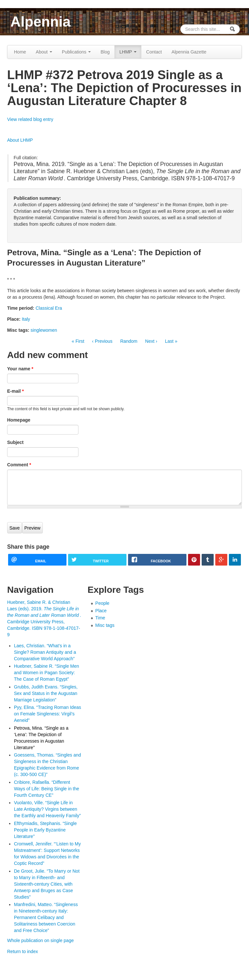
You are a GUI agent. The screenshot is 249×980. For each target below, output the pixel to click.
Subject (15, 442)
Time (100, 618)
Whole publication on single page (40, 940)
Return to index (23, 951)
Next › (151, 341)
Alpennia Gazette (189, 52)
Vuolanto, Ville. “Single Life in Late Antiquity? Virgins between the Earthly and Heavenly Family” (47, 809)
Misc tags (105, 625)
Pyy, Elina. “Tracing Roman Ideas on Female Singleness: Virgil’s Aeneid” (47, 714)
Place (101, 611)
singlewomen (44, 330)
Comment (19, 465)
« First (78, 341)
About (44, 52)
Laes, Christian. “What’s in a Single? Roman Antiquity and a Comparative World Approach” (45, 652)
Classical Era (49, 308)
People (102, 603)
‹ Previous (102, 341)
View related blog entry (30, 119)
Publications (76, 52)
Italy (26, 319)
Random (129, 341)
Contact (154, 52)
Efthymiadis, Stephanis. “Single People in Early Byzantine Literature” (45, 830)
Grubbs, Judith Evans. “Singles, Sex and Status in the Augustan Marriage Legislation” (46, 693)
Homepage (19, 420)
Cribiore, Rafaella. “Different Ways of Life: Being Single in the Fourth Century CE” (47, 789)
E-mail (15, 391)
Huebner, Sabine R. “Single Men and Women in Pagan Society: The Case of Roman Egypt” (47, 673)
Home (20, 52)
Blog (105, 52)
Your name (20, 369)
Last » (171, 341)
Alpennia (41, 22)
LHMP (128, 52)
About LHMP (20, 140)
